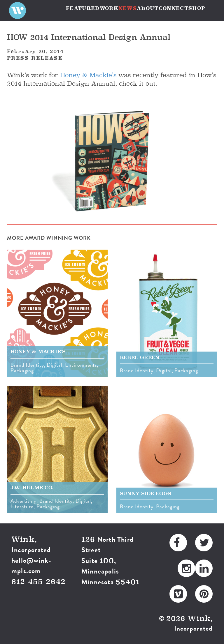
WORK (109, 8)
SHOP (197, 8)
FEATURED (83, 8)
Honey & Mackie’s (88, 75)
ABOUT (148, 8)
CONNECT (174, 8)
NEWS (128, 8)
